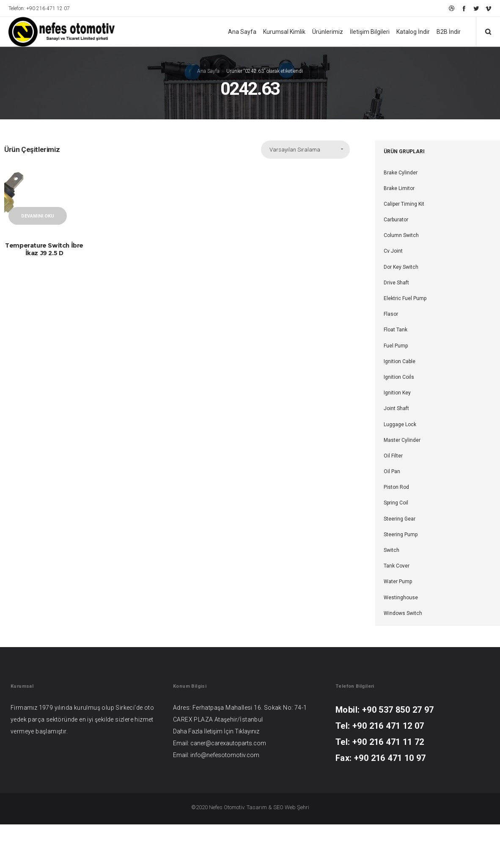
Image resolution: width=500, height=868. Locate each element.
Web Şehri (297, 807)
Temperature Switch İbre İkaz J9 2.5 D (44, 249)
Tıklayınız (247, 731)
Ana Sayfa (208, 71)
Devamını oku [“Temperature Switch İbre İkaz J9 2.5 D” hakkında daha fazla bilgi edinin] (38, 216)
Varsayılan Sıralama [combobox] (295, 150)
